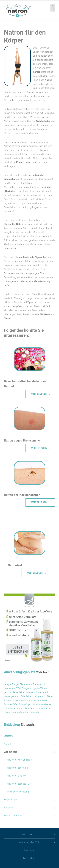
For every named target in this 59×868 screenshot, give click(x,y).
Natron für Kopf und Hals (19, 760)
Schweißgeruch (27, 704)
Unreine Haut (44, 709)
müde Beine (25, 696)
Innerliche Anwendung (18, 792)
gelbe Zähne (40, 688)
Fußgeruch (27, 688)
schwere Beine (43, 704)
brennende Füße (12, 688)
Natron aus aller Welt (29, 842)
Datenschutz (29, 858)
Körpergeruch (11, 696)
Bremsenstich (40, 684)
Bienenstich (26, 684)
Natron (7, 744)
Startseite (9, 736)
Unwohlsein (10, 713)
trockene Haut (29, 709)
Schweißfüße (11, 704)
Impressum (30, 850)
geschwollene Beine (14, 692)
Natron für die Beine (17, 776)
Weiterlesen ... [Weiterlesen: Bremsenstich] (40, 448)
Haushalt (8, 808)
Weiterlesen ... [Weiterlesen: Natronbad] (36, 573)
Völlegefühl (23, 713)
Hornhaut (30, 692)
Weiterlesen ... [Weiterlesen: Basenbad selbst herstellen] (40, 394)
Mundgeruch (39, 696)
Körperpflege (10, 800)
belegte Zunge (11, 684)
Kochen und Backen (14, 816)
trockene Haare (12, 709)
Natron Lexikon (29, 834)
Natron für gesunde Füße (19, 784)
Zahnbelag (35, 713)
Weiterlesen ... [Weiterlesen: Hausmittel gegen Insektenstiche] (40, 502)
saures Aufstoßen (38, 700)
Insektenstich (43, 692)
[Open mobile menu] (53, 8)
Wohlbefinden (11, 752)
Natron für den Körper (18, 768)
